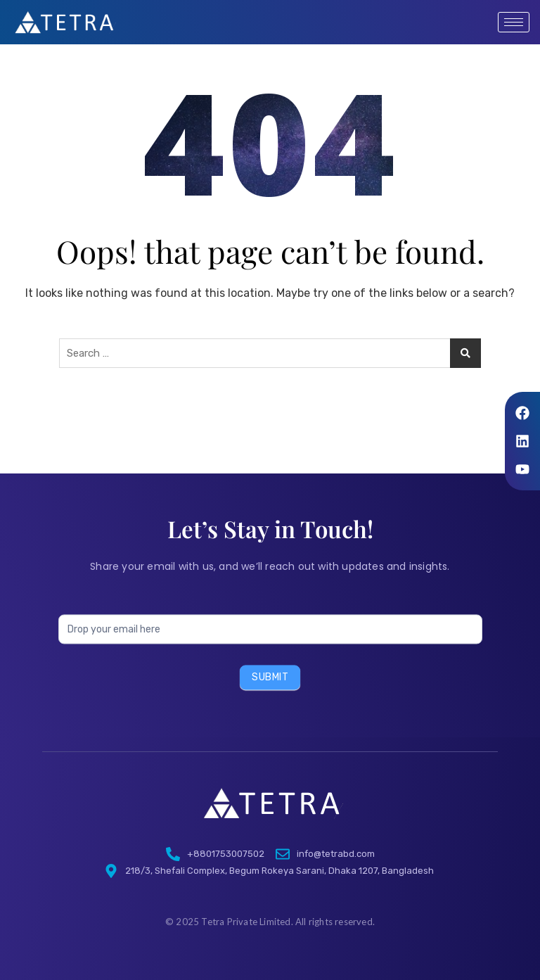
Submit (270, 693)
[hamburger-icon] (514, 22)
